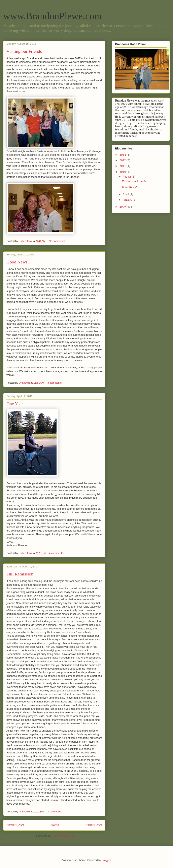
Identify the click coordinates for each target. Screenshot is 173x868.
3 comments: (55, 383)
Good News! (18, 262)
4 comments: (57, 553)
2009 (123, 207)
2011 (123, 166)
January (128, 200)
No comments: (58, 241)
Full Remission (20, 574)
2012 (123, 161)
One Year (15, 404)
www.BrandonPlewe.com (53, 16)
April (126, 194)
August (127, 177)
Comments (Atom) (62, 836)
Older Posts (94, 825)
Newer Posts (15, 825)
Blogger (106, 860)
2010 (123, 172)
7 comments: (55, 812)
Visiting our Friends (24, 51)
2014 (123, 155)
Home (55, 825)
